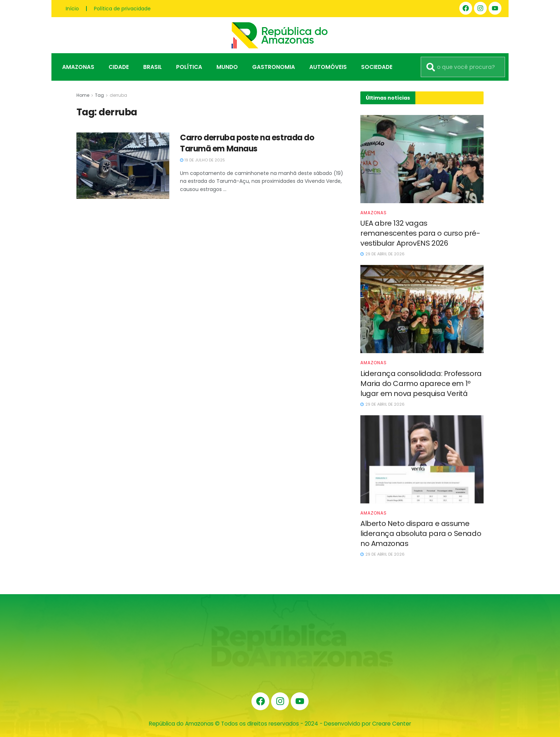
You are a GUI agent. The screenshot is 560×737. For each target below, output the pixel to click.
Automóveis (328, 67)
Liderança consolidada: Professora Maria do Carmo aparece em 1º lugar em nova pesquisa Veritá (421, 383)
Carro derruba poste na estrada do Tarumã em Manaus (247, 143)
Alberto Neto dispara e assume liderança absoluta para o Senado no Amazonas (421, 533)
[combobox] (463, 67)
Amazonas (78, 67)
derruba (118, 95)
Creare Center (392, 724)
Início (72, 9)
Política (189, 67)
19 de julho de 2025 (202, 160)
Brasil (152, 67)
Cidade (119, 67)
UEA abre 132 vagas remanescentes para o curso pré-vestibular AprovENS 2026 (420, 233)
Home (83, 95)
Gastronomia (274, 67)
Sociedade (377, 67)
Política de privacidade (122, 9)
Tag (99, 95)
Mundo (227, 67)
